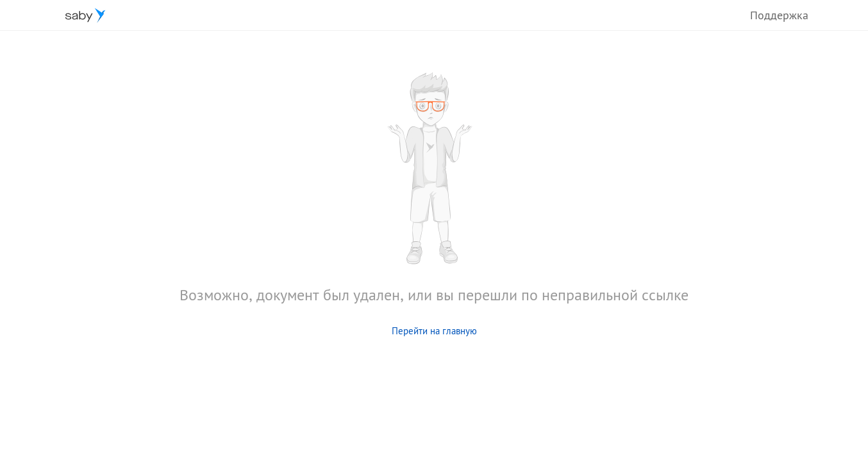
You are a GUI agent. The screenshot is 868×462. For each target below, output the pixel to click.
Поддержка (779, 15)
